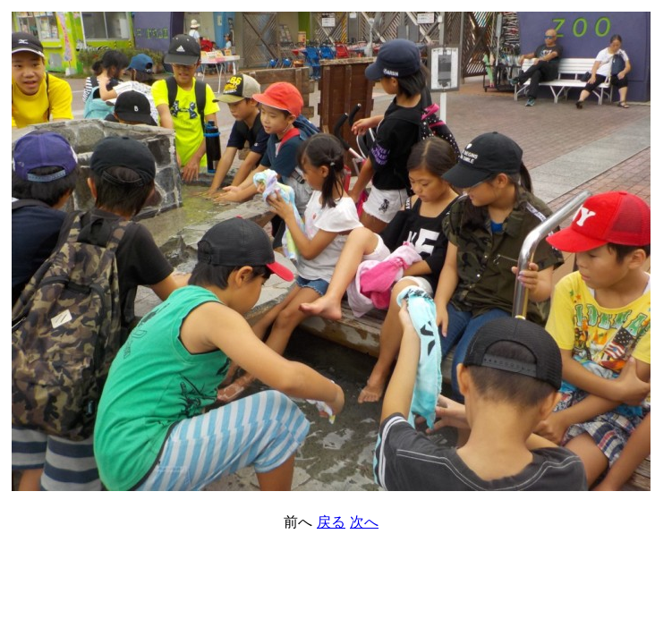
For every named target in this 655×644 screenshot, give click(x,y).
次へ (364, 522)
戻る (331, 522)
